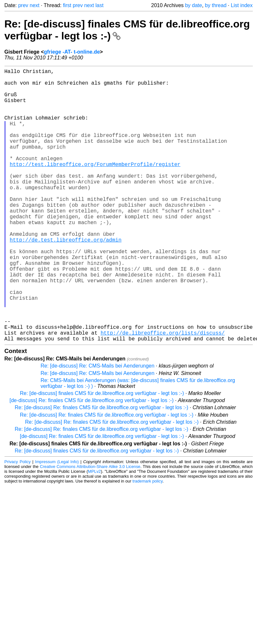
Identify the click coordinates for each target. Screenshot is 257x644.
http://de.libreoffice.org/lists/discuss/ (163, 392)
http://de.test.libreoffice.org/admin (66, 278)
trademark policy (148, 542)
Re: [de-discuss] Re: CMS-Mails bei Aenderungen (98, 426)
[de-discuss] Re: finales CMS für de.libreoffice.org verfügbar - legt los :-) (92, 461)
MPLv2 (94, 532)
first (67, 5)
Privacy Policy (18, 522)
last (99, 5)
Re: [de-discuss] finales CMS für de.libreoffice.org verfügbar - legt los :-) (102, 454)
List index (242, 5)
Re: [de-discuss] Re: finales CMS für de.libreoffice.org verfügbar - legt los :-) (102, 468)
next (35, 5)
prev (23, 5)
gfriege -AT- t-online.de (72, 52)
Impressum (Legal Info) (57, 522)
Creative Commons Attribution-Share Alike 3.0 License (90, 527)
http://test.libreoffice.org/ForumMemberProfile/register (95, 186)
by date (193, 5)
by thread (216, 5)
